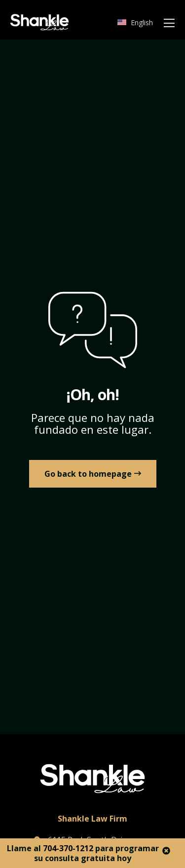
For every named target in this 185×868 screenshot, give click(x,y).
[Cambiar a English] (135, 22)
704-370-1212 (68, 848)
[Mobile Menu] (169, 23)
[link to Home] (93, 474)
